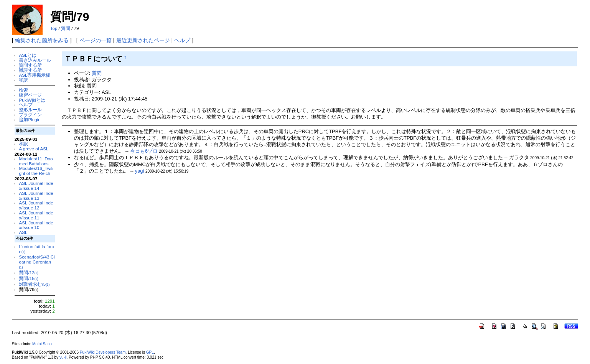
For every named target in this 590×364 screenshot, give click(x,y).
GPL (150, 352)
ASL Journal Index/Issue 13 (36, 196)
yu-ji (63, 357)
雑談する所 (30, 70)
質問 (66, 28)
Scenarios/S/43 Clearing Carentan (37, 262)
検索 (23, 90)
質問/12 (28, 273)
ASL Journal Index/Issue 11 (36, 215)
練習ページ (30, 95)
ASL (23, 232)
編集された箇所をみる (42, 40)
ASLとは (28, 55)
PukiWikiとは (32, 100)
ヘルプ (182, 40)
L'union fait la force (36, 249)
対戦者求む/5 (34, 284)
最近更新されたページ (143, 40)
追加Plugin (30, 119)
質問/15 (28, 278)
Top (54, 28)
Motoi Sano (42, 344)
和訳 (23, 80)
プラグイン (30, 114)
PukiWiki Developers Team (103, 352)
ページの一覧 (96, 40)
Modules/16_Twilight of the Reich (36, 171)
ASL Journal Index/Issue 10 (36, 225)
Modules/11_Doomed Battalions (36, 161)
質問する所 (30, 65)
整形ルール (30, 110)
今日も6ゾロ (144, 151)
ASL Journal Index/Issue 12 (36, 205)
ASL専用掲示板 (35, 75)
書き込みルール (35, 60)
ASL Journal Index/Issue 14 (36, 186)
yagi (140, 171)
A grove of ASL (34, 149)
